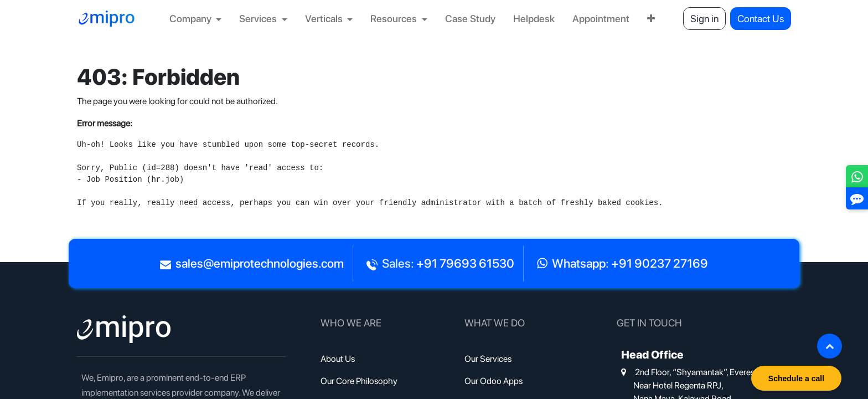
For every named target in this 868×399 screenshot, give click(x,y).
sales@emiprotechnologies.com (260, 263)
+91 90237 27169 (660, 263)
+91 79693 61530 (465, 263)
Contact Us (761, 19)
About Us (338, 359)
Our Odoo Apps (494, 381)
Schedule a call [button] (796, 378)
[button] (830, 346)
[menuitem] (196, 19)
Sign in (704, 19)
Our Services (488, 359)
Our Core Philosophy (359, 381)
